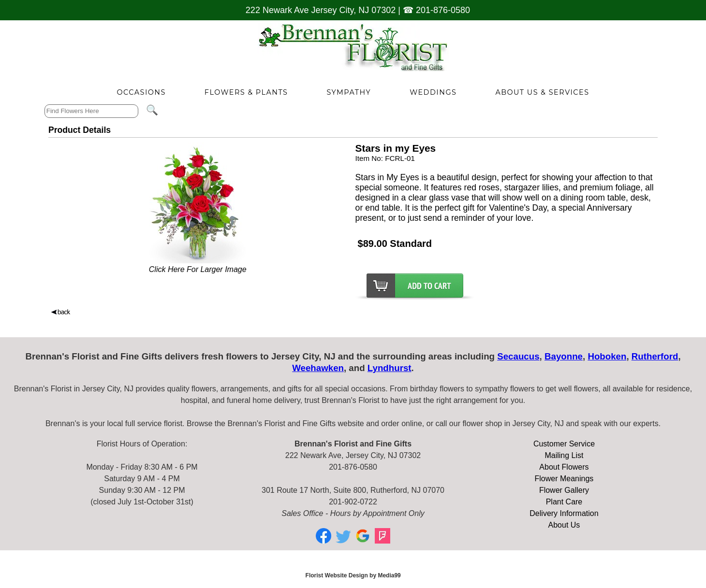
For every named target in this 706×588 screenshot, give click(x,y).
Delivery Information (564, 513)
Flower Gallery (564, 490)
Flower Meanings (564, 479)
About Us (564, 525)
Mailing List (564, 455)
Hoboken (607, 356)
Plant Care (564, 502)
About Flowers (564, 467)
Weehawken (318, 368)
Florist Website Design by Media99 (353, 575)
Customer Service (564, 444)
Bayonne (564, 356)
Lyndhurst (390, 368)
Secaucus (518, 356)
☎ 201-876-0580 (436, 10)
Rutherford (655, 356)
